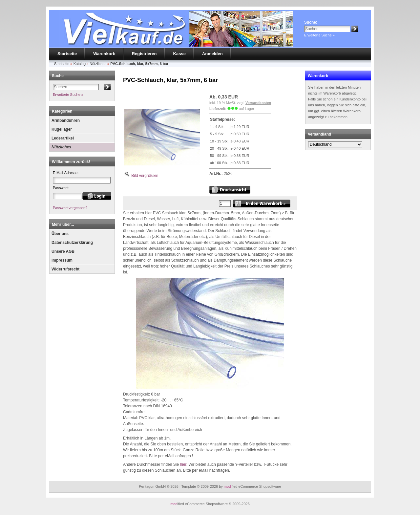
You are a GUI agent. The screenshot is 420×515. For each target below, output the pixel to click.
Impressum (62, 260)
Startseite (67, 54)
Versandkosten (258, 103)
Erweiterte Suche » (319, 35)
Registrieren (144, 54)
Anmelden (212, 54)
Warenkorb (104, 54)
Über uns (60, 234)
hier (183, 464)
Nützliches (61, 147)
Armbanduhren (66, 120)
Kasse (179, 54)
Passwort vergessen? (70, 208)
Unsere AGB (63, 251)
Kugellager (62, 129)
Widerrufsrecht (65, 269)
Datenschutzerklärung (72, 243)
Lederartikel (63, 138)
